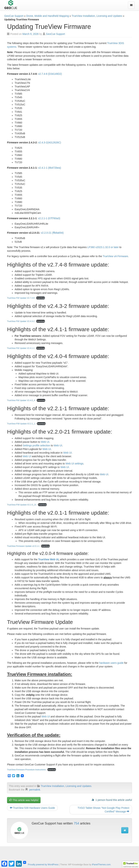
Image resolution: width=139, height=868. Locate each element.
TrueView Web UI (48, 559)
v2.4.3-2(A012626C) (50, 142)
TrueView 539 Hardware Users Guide (32, 808)
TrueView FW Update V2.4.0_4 (21, 400)
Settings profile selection (36, 445)
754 (76, 823)
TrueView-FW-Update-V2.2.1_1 (21, 424)
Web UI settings (74, 464)
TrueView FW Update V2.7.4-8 (21, 298)
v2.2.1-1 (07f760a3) (49, 218)
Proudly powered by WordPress (43, 865)
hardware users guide (111, 663)
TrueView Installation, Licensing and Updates (97, 16)
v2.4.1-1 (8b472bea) (50, 168)
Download (41, 298)
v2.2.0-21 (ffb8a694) (52, 233)
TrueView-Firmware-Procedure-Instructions (26, 770)
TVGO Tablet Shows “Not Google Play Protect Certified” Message (103, 810)
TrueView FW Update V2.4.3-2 (21, 321)
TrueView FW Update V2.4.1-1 (21, 348)
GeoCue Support (14, 16)
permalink (35, 790)
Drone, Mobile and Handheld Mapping (48, 16)
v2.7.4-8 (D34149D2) (50, 74)
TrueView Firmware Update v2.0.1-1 (23, 546)
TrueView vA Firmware (115, 256)
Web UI (45, 442)
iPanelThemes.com (101, 865)
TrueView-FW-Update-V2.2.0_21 (22, 505)
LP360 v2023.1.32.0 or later (103, 247)
